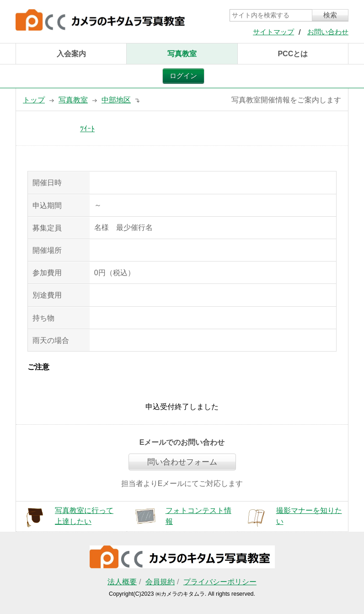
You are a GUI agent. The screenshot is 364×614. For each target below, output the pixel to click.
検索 (330, 15)
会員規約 (160, 582)
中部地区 (116, 100)
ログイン (183, 76)
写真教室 (182, 54)
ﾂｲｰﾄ (87, 129)
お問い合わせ (328, 32)
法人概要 (122, 582)
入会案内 (71, 54)
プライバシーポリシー (220, 582)
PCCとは (293, 54)
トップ (34, 100)
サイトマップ (273, 32)
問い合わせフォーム (182, 462)
